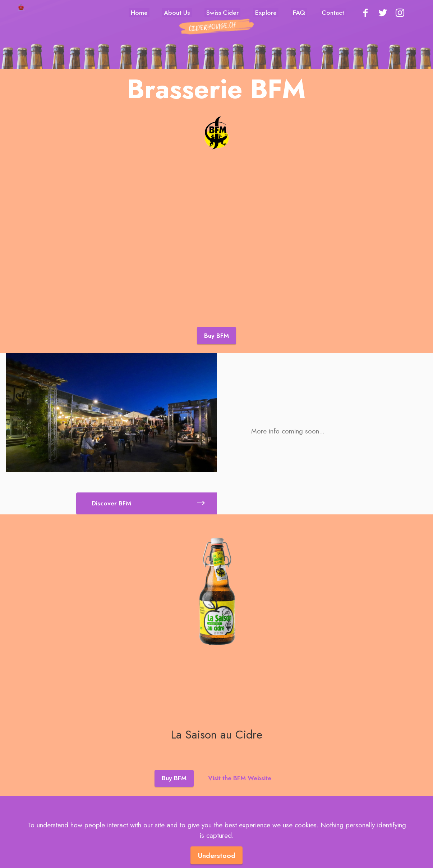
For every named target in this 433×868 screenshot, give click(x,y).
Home (139, 13)
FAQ (299, 13)
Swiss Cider (222, 13)
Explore (266, 13)
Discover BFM (148, 497)
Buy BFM (216, 336)
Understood (217, 855)
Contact (333, 13)
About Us (177, 13)
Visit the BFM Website (240, 772)
